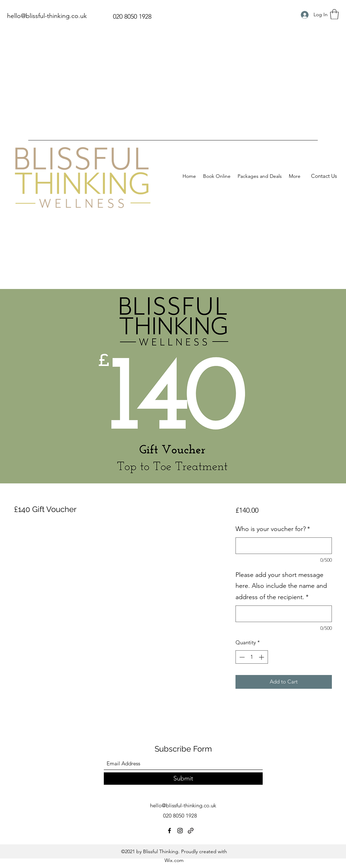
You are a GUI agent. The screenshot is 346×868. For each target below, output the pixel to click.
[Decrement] (241, 657)
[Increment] (262, 657)
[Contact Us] (324, 176)
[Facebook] (169, 831)
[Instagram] (180, 831)
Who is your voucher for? (273, 529)
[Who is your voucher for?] (284, 546)
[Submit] (183, 779)
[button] (334, 14)
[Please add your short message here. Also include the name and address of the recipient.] (284, 614)
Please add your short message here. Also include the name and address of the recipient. (281, 586)
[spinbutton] (252, 657)
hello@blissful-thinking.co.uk (47, 16)
